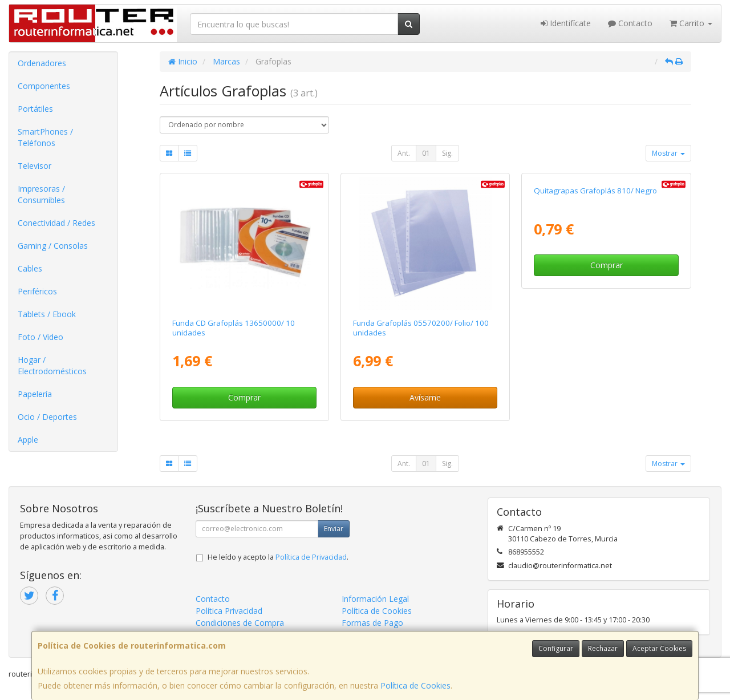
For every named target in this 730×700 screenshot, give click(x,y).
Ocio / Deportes (47, 417)
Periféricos (37, 291)
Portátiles (35, 109)
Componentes (44, 86)
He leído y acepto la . (278, 557)
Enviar (334, 529)
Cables (30, 268)
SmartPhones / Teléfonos (45, 137)
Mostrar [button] (668, 153)
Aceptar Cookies (659, 648)
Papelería (35, 394)
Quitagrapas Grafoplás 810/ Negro (595, 323)
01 (426, 153)
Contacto (630, 23)
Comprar (244, 397)
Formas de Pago (372, 623)
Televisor (35, 166)
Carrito (691, 23)
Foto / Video (40, 337)
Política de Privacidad (311, 557)
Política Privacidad (229, 611)
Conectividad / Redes (56, 223)
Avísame (425, 397)
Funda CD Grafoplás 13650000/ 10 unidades (234, 328)
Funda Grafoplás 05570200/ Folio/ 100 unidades (421, 328)
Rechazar (603, 648)
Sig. (447, 153)
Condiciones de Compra (240, 623)
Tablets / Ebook (47, 314)
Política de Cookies (415, 685)
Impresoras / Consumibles (41, 194)
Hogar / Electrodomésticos (52, 365)
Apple (28, 440)
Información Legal (375, 599)
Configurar (556, 648)
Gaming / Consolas (53, 246)
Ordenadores (42, 63)
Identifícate (566, 23)
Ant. (404, 153)
